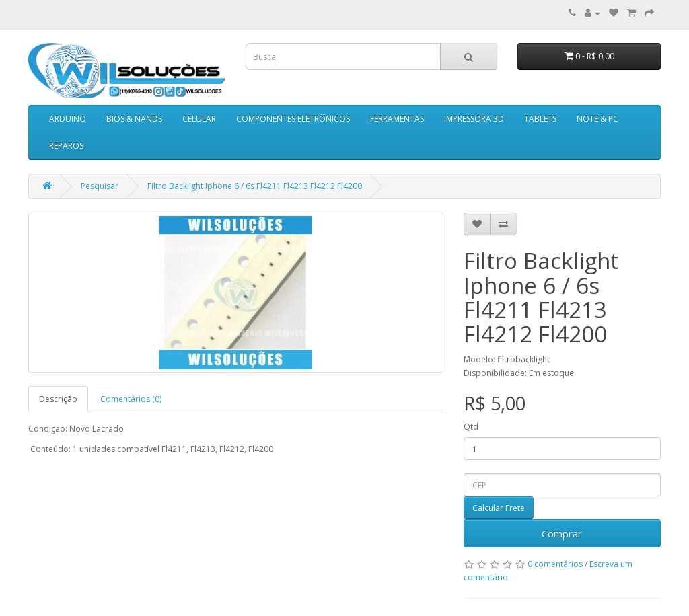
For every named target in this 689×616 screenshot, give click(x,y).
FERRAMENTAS (397, 119)
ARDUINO (68, 119)
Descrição (58, 399)
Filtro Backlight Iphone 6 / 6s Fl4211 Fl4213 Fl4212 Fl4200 (255, 186)
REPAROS (66, 146)
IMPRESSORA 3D (474, 119)
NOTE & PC (597, 119)
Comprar (562, 533)
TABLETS (540, 119)
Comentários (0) (131, 399)
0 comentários (555, 564)
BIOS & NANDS (134, 119)
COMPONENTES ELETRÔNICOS (293, 119)
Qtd (471, 427)
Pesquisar (100, 186)
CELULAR (199, 119)
